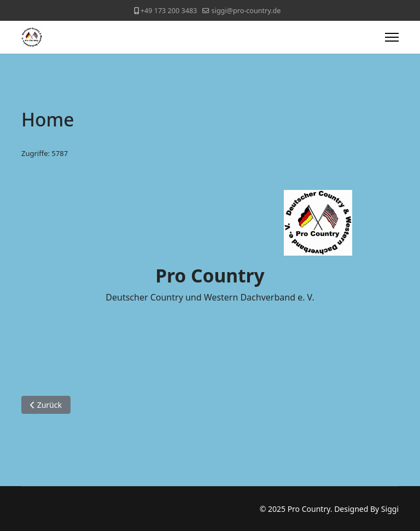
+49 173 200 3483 (169, 11)
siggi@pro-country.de (246, 11)
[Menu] (392, 37)
